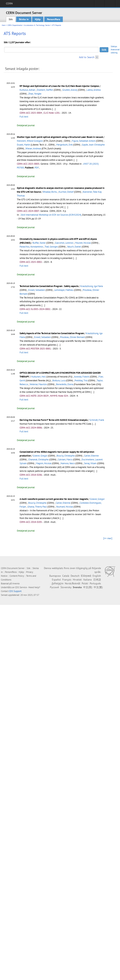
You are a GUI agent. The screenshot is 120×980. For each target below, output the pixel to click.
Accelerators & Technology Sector (37, 25)
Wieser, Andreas (33, 148)
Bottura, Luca (59, 380)
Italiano (88, 580)
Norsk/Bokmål (73, 583)
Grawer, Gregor (40, 456)
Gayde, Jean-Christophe (93, 145)
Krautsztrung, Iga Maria (92, 286)
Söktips (114, 46)
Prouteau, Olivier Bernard (72, 337)
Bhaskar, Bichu (50, 192)
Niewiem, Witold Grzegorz (30, 141)
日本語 (97, 580)
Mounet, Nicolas (83, 243)
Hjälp (38, 19)
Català (66, 576)
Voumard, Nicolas (65, 507)
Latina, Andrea (94, 90)
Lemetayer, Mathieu (64, 290)
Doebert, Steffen (45, 90)
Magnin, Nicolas (44, 463)
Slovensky (66, 587)
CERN (9, 3)
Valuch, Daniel (74, 247)
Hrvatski (77, 580)
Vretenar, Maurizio (38, 384)
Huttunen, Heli (38, 377)
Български (55, 576)
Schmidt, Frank (97, 420)
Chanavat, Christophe (38, 460)
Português (95, 583)
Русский (54, 587)
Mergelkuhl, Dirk (64, 145)
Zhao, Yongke (35, 94)
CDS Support (15, 591)
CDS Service (21, 587)
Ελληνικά (86, 576)
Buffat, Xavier (39, 243)
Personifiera (54, 19)
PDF (37, 168)
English (97, 576)
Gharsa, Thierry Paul (37, 507)
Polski (85, 583)
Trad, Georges (51, 247)
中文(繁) (98, 587)
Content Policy (17, 576)
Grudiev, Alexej (70, 90)
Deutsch (75, 576)
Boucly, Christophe (66, 456)
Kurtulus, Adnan (27, 90)
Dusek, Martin (24, 145)
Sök (11, 19)
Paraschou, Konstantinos (31, 247)
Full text (24, 117)
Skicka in (24, 19)
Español (56, 580)
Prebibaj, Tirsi (81, 380)
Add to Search (87, 57)
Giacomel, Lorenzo (64, 243)
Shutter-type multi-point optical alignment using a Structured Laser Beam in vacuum (60, 137)
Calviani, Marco (65, 460)
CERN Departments (15, 25)
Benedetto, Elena (65, 384)
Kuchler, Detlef (66, 192)
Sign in (100, 5)
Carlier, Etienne (91, 456)
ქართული (57, 583)
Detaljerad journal (26, 125)
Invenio (16, 584)
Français (67, 580)
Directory (110, 5)
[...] (54, 109)
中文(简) (88, 587)
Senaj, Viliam (90, 463)
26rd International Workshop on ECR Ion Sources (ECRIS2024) (51, 215)
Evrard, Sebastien (37, 290)
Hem (4, 25)
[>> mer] (108, 538)
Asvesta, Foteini (82, 377)
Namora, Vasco (68, 463)
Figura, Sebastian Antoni (84, 141)
